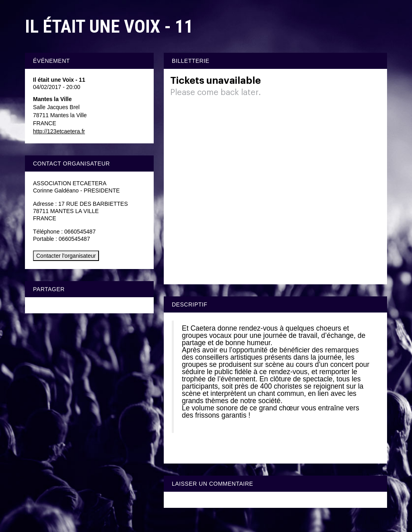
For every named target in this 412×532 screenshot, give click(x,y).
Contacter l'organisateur (66, 256)
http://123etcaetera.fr (59, 131)
